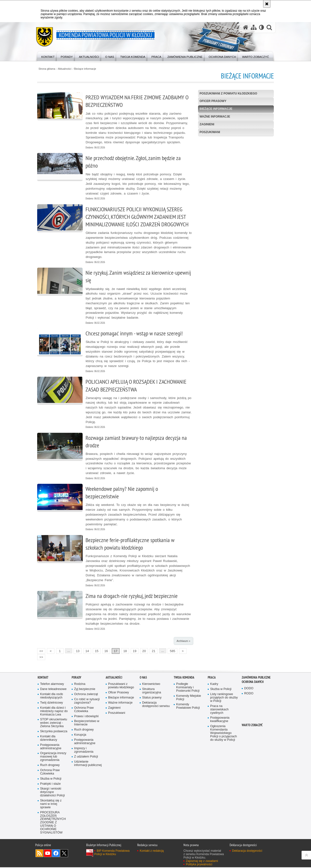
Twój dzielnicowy (52, 703)
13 (78, 651)
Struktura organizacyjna (152, 691)
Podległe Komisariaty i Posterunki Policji (188, 688)
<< (41, 651)
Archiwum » (183, 641)
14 (88, 651)
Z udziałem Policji (86, 757)
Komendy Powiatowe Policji (188, 707)
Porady (76, 678)
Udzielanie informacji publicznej (88, 764)
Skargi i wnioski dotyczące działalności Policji (52, 793)
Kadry (214, 685)
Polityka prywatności (199, 865)
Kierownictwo (151, 685)
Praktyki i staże (50, 784)
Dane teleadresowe (53, 690)
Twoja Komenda (184, 678)
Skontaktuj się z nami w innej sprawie (51, 804)
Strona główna (47, 69)
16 (107, 651)
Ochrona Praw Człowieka (50, 772)
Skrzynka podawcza (54, 732)
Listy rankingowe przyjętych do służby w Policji (224, 698)
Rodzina (80, 685)
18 (126, 651)
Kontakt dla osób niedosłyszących (52, 696)
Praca (212, 678)
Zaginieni (207, 124)
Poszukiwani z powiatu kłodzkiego (228, 94)
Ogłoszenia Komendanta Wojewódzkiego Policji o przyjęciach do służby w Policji (224, 734)
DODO (249, 689)
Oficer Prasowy (213, 101)
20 (145, 651)
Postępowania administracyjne (51, 747)
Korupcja (80, 735)
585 (173, 651)
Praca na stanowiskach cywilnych (219, 710)
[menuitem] (48, 56)
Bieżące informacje (86, 69)
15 (97, 651)
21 (154, 651)
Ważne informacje (215, 117)
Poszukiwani (210, 132)
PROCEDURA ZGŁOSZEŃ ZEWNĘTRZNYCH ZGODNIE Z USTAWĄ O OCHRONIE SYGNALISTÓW (53, 823)
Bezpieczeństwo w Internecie (87, 724)
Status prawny (152, 698)
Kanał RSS (39, 854)
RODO (249, 694)
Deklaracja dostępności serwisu (156, 705)
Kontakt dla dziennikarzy (49, 739)
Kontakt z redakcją (152, 851)
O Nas (143, 678)
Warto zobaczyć (252, 726)
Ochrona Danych (253, 682)
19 (135, 651)
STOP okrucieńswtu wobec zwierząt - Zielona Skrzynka (54, 724)
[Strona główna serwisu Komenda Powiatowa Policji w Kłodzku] (246, 28)
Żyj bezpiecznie (85, 690)
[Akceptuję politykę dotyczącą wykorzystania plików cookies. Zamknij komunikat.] (267, 4)
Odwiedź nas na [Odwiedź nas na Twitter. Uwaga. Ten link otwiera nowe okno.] (64, 854)
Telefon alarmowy (52, 685)
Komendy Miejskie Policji (189, 698)
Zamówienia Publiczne (256, 678)
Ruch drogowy (50, 766)
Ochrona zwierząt (86, 695)
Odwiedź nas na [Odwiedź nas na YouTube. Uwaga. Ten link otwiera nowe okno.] (48, 854)
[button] (269, 28)
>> (41, 657)
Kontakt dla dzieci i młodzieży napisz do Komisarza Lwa (54, 712)
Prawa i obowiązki (86, 717)
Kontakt (43, 678)
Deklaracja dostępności (247, 851)
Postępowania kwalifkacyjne (220, 720)
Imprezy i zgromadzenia (84, 751)
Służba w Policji (51, 779)
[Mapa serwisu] (254, 28)
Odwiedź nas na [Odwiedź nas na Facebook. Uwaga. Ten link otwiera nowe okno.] (56, 854)
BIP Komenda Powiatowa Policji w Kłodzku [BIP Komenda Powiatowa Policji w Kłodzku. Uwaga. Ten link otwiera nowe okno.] (112, 853)
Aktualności (65, 69)
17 (116, 651)
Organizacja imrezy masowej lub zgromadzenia (53, 757)
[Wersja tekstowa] (262, 28)
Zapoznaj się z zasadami (202, 862)
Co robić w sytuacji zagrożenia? (87, 702)
